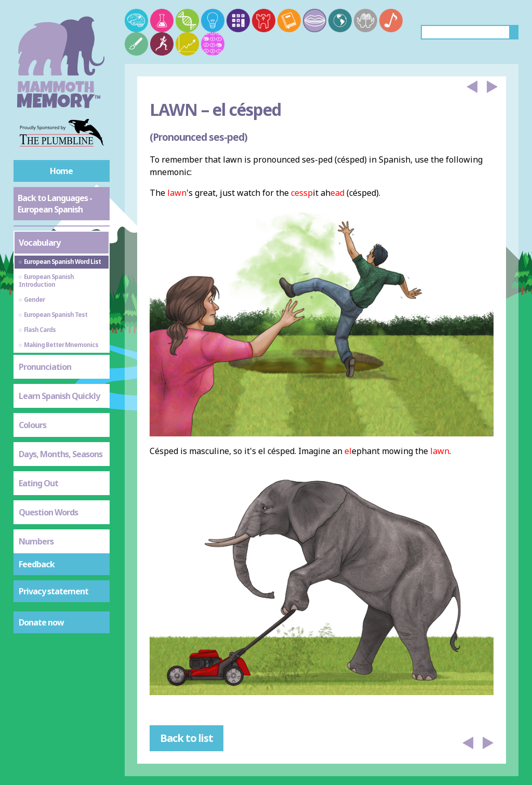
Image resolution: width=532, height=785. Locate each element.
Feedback (37, 564)
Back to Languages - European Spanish (55, 204)
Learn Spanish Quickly (59, 396)
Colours (32, 425)
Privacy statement (54, 591)
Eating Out (38, 483)
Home (61, 171)
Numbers (36, 541)
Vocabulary (39, 243)
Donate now (41, 622)
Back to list (187, 738)
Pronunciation (45, 367)
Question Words (48, 512)
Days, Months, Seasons (61, 454)
